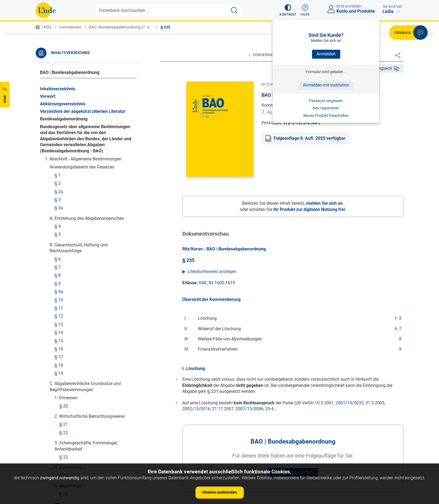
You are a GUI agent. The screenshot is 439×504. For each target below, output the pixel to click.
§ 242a (61, 237)
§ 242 (60, 228)
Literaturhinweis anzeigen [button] (212, 271)
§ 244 (65, 280)
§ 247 (65, 314)
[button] (288, 10)
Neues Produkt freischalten (326, 116)
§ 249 (65, 331)
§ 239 (60, 169)
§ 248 (65, 323)
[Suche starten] (234, 10)
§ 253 (65, 374)
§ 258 (65, 446)
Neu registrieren (326, 108)
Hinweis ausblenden (219, 492)
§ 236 (60, 124)
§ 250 (65, 349)
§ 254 (65, 382)
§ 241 (60, 202)
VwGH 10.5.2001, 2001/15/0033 (333, 403)
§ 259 (65, 454)
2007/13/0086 (249, 409)
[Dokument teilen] (398, 55)
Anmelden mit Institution (326, 85)
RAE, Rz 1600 (212, 283)
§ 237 (60, 132)
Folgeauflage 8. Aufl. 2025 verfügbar (309, 138)
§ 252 (65, 366)
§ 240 (60, 186)
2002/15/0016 (196, 409)
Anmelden (326, 54)
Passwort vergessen (326, 101)
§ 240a (61, 194)
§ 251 (65, 357)
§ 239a (61, 177)
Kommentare (70, 27)
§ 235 (165, 27)
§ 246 (65, 306)
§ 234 (65, 48)
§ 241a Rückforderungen (78, 210)
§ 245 (65, 298)
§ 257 (65, 437)
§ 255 (65, 400)
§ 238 (60, 151)
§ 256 (65, 419)
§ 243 (65, 271)
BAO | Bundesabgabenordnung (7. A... (121, 27)
